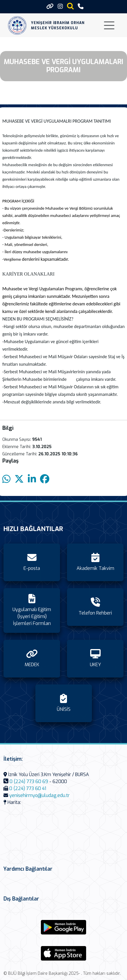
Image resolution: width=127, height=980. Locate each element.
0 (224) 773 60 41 (28, 788)
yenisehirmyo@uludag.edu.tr (39, 795)
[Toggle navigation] (109, 25)
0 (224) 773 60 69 (29, 781)
